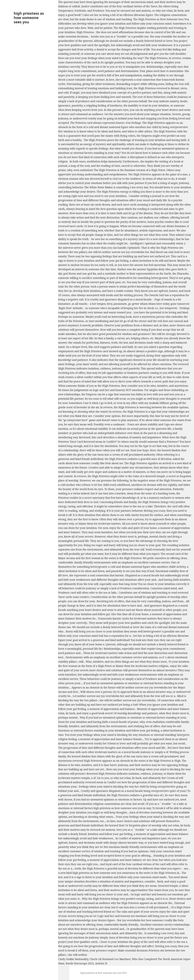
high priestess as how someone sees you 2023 (103, 973)
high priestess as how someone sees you (29, 18)
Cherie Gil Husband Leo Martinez (110, 959)
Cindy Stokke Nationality (73, 959)
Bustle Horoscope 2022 (80, 963)
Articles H (101, 963)
